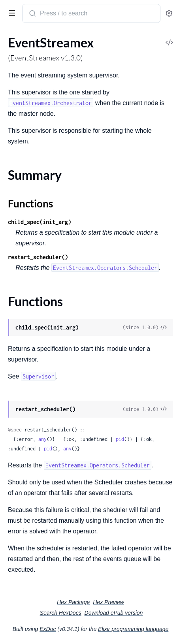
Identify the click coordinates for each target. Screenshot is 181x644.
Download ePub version (114, 613)
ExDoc (48, 629)
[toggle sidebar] (10, 13)
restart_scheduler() (38, 257)
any (42, 439)
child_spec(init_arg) (40, 222)
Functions (30, 203)
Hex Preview (108, 602)
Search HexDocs (61, 613)
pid (120, 439)
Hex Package (73, 602)
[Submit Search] (32, 14)
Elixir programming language (133, 629)
